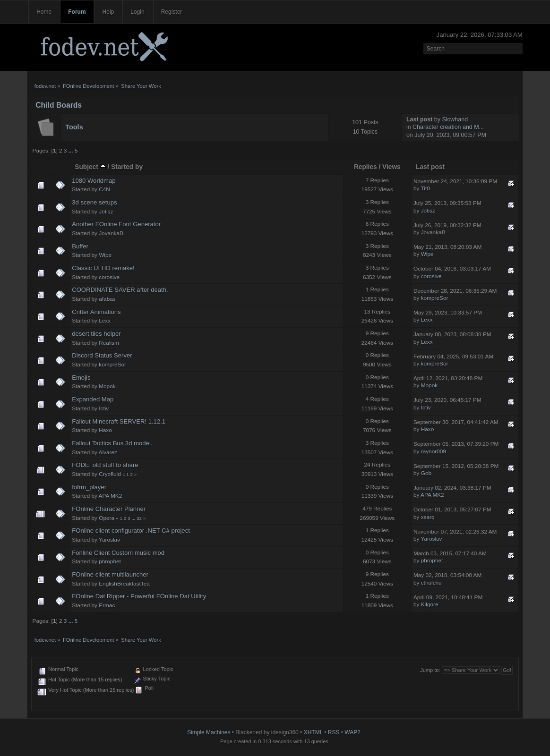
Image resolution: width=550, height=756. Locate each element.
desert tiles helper (96, 334)
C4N (104, 189)
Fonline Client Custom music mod (118, 553)
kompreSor (435, 298)
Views (391, 167)
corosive (109, 277)
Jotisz (106, 212)
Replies (365, 167)
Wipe (105, 255)
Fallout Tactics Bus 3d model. (112, 443)
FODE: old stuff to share (105, 465)
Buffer (80, 246)
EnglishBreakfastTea (124, 584)
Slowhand (455, 119)
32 (139, 518)
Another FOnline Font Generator (116, 224)
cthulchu (431, 583)
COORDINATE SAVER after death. (120, 290)
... (72, 151)
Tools (74, 127)
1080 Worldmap (94, 181)
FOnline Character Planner (109, 509)
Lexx (105, 321)
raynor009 (434, 451)
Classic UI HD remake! (103, 268)
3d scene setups (94, 202)
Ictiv (104, 408)
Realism (109, 343)
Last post (430, 167)
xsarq (428, 517)
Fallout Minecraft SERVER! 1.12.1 (119, 421)
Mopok (107, 386)
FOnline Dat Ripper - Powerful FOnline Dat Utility (139, 596)
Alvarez (108, 452)
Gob (426, 473)
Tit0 (425, 188)
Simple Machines (209, 732)
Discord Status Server (102, 355)
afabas (107, 299)
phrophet (110, 561)
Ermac (107, 605)
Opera (107, 518)
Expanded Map (93, 399)
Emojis (81, 378)
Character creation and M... (448, 127)
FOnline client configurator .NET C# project (131, 531)
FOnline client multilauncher (110, 574)
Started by (127, 167)
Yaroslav (109, 540)
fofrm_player (89, 487)
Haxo (105, 430)
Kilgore (430, 604)
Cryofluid (110, 474)
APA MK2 (111, 496)
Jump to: (430, 670)
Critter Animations (96, 312)
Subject (90, 167)
